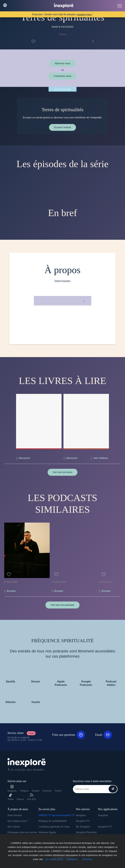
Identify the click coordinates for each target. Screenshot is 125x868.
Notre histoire (15, 815)
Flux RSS (31, 797)
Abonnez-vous (62, 63)
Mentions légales (47, 832)
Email (103, 735)
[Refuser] (87, 859)
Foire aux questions (69, 735)
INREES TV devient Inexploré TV (56, 815)
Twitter (58, 791)
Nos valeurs (14, 827)
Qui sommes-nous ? (18, 821)
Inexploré (81, 815)
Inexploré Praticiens (86, 832)
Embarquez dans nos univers (22, 832)
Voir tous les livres (63, 472)
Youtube (36, 791)
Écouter (11, 591)
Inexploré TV (83, 821)
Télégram (24, 791)
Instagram (12, 788)
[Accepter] (72, 859)
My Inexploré (83, 827)
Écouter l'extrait (63, 127)
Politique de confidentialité (53, 821)
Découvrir (24, 458)
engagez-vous (84, 14)
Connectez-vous (62, 76)
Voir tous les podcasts (62, 605)
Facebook (47, 791)
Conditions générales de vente (54, 827)
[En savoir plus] (54, 859)
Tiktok (10, 797)
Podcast (20, 799)
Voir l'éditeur (101, 458)
